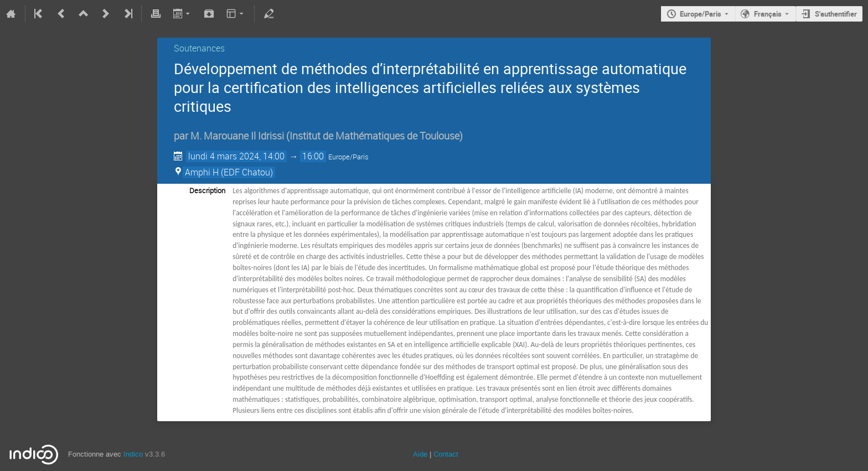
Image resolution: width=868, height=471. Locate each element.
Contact (446, 454)
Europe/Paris (701, 14)
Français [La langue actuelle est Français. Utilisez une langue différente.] (768, 14)
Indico (133, 454)
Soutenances (199, 48)
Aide (420, 454)
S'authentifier (836, 14)
